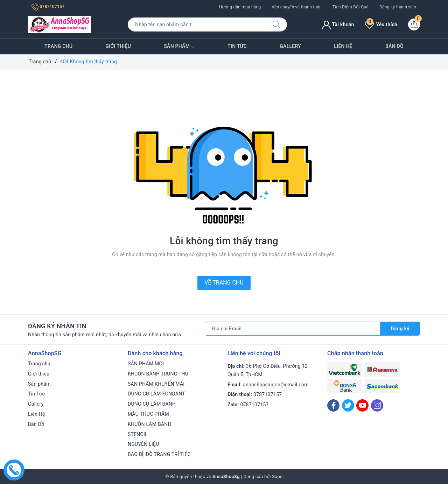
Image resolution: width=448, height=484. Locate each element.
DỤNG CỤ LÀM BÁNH (152, 404)
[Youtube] (362, 405)
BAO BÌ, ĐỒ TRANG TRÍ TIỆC (159, 454)
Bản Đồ (394, 46)
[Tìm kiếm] (276, 24)
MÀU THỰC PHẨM (148, 414)
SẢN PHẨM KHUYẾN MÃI (156, 384)
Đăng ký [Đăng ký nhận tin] (400, 329)
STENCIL (138, 434)
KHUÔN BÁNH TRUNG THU (158, 374)
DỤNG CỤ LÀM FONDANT (156, 394)
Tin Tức (237, 46)
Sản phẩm (179, 47)
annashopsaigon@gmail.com (276, 385)
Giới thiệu (118, 46)
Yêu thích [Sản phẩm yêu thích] (381, 24)
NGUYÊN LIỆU (143, 444)
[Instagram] (377, 405)
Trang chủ (58, 46)
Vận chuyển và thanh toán (297, 7)
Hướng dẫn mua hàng (240, 7)
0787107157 (48, 7)
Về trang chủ (224, 283)
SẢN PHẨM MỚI (146, 364)
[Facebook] (333, 405)
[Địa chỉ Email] (293, 329)
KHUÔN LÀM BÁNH (150, 424)
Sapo (277, 476)
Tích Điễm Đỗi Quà (351, 7)
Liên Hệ (343, 46)
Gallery (290, 46)
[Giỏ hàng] (414, 24)
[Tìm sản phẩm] (197, 24)
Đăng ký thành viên (398, 7)
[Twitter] (348, 405)
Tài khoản (338, 24)
